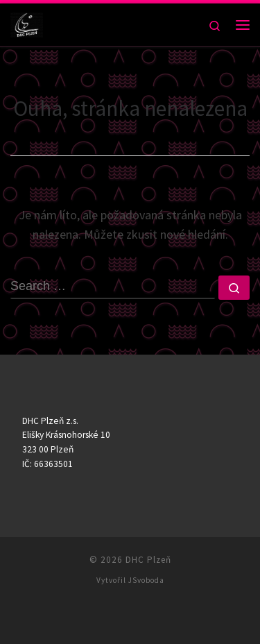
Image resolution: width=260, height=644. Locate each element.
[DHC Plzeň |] (27, 23)
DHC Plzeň (148, 560)
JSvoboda (146, 580)
